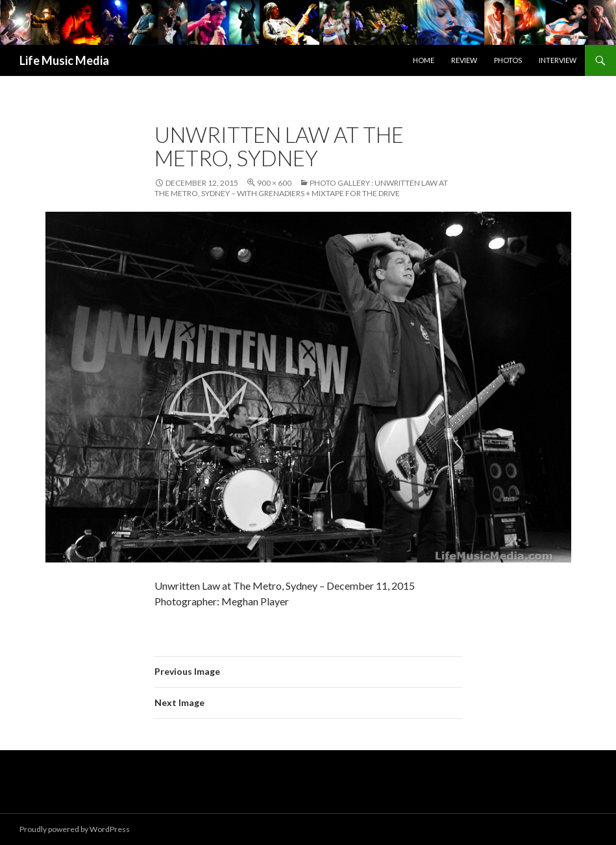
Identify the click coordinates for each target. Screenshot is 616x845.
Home (424, 60)
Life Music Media (64, 60)
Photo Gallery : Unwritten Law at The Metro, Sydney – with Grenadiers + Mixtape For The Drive (301, 188)
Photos (508, 60)
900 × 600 (274, 183)
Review (464, 60)
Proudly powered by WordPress (75, 829)
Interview (558, 60)
